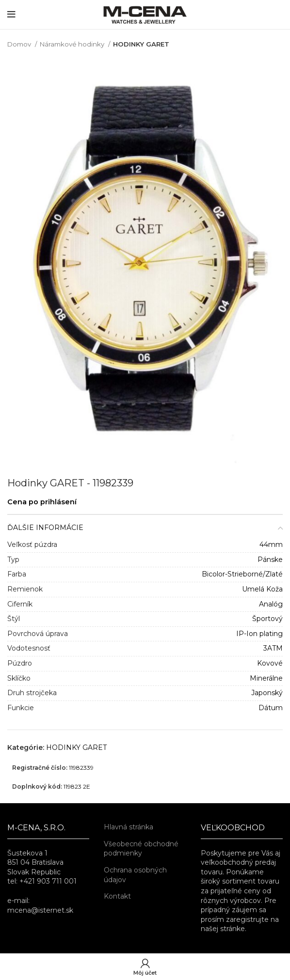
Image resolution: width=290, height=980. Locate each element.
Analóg (271, 604)
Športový (267, 619)
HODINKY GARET (141, 44)
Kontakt (117, 896)
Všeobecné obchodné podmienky (141, 849)
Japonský (267, 693)
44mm (271, 544)
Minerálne (266, 678)
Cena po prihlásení (42, 502)
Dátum (271, 708)
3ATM (273, 648)
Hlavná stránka (129, 827)
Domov (20, 44)
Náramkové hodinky (73, 44)
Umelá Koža (262, 589)
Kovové (270, 663)
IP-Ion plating (259, 634)
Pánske (270, 560)
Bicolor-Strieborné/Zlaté (242, 574)
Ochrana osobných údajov (135, 875)
